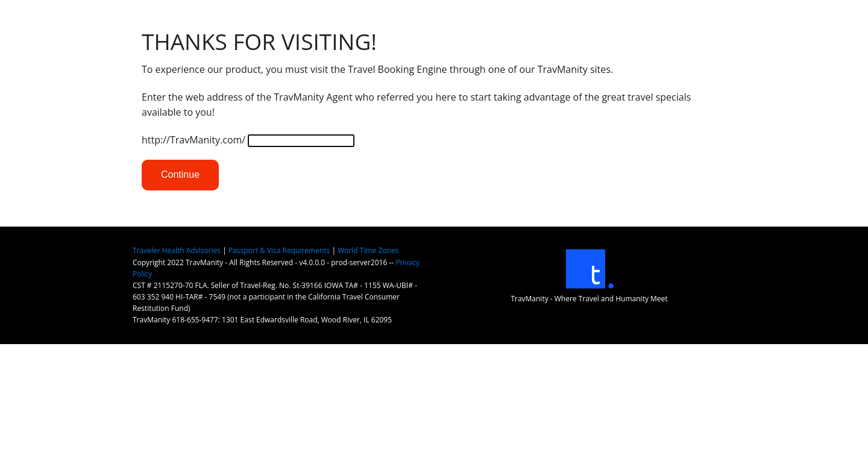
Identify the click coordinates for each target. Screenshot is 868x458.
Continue (180, 174)
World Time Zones (368, 250)
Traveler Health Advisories (177, 250)
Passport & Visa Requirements (279, 250)
